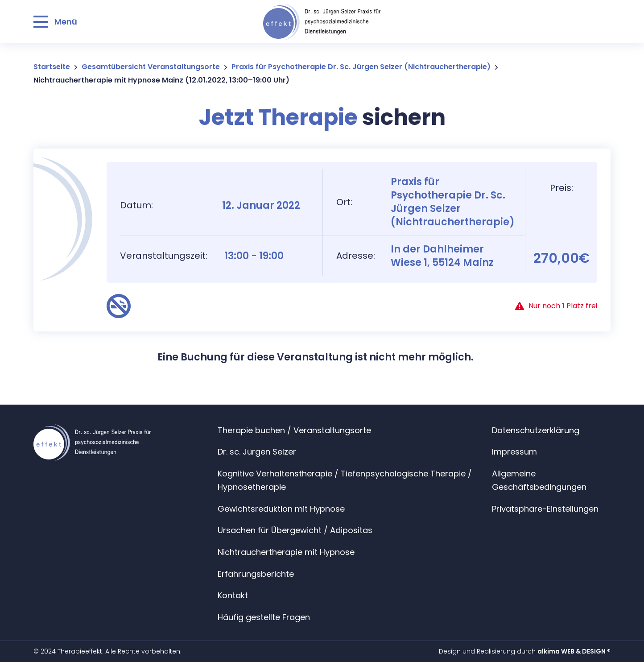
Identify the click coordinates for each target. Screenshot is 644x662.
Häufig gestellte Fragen (264, 617)
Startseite (52, 67)
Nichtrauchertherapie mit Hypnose (286, 552)
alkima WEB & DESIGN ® (574, 651)
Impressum (514, 452)
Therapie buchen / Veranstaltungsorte (294, 430)
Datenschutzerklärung (536, 430)
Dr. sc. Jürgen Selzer (257, 452)
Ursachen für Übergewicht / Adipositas (295, 530)
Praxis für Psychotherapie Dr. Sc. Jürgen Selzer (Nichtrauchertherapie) (361, 67)
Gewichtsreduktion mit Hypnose (281, 509)
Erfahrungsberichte (256, 574)
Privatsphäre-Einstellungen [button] (545, 509)
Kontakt (233, 595)
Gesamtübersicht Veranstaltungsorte (151, 67)
